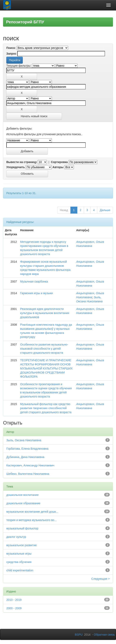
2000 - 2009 (14, 608)
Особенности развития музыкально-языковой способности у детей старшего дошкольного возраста (44, 349)
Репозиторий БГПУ (25, 22)
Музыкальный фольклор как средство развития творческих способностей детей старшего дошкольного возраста (46, 408)
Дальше (105, 210)
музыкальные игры (19, 554)
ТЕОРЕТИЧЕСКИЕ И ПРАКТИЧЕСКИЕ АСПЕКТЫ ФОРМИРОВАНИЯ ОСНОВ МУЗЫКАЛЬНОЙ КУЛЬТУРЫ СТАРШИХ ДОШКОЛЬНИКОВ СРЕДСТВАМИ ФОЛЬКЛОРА (46, 368)
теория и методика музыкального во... (31, 520)
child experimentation (20, 570)
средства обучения (19, 562)
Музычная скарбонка (34, 281)
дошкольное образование (23, 503)
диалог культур (16, 537)
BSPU (79, 635)
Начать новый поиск (34, 116)
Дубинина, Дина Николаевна (25, 457)
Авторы (58, 167)
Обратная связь (104, 635)
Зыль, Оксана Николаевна (24, 440)
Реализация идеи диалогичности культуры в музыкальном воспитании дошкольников (45, 313)
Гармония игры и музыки (36, 293)
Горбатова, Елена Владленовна (27, 449)
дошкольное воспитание (22, 495)
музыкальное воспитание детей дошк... (32, 512)
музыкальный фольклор (22, 528)
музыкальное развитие (21, 545)
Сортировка (59, 162)
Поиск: (11, 48)
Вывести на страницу (22, 162)
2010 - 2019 (14, 600)
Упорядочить (16, 167)
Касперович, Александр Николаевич (30, 465)
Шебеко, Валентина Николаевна (28, 474)
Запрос (11, 54)
